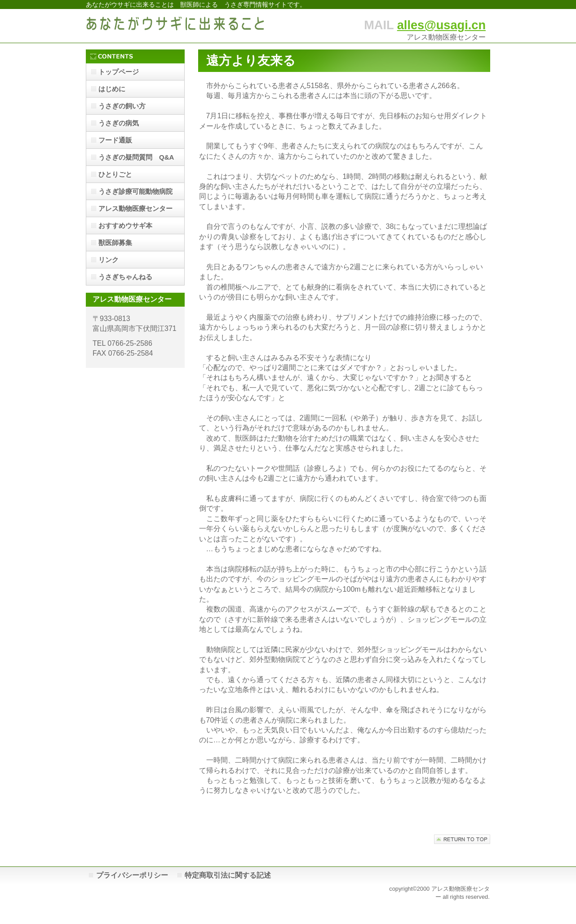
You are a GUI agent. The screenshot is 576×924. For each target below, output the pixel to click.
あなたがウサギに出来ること (176, 26)
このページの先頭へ (462, 839)
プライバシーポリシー (132, 875)
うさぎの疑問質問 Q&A (136, 157)
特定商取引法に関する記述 (228, 875)
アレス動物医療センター (135, 208)
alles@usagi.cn (441, 25)
